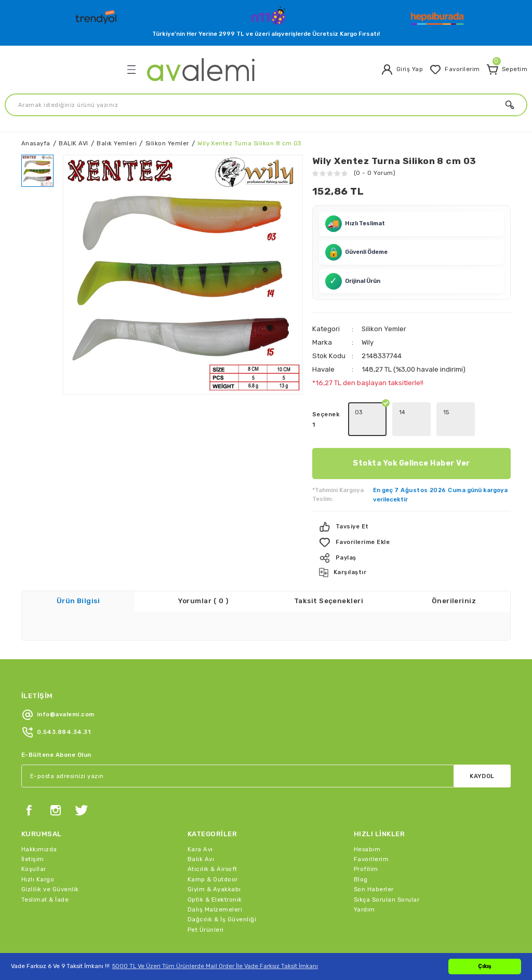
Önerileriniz (454, 574)
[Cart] (507, 70)
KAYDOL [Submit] (482, 748)
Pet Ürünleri (206, 902)
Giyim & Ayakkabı (214, 862)
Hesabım (367, 822)
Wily (368, 315)
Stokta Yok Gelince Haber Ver (411, 436)
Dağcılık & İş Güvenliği (222, 892)
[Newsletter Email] (266, 748)
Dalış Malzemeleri (215, 882)
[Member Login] (402, 70)
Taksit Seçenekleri (329, 574)
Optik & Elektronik (215, 872)
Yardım (364, 882)
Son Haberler (374, 862)
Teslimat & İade (45, 872)
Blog (361, 852)
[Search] (266, 105)
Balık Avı (201, 832)
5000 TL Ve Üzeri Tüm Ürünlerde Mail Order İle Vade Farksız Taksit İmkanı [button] (215, 966)
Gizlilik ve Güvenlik (50, 862)
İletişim (33, 832)
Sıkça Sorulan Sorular (387, 872)
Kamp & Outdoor (213, 852)
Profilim (366, 842)
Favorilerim (371, 832)
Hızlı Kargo (38, 852)
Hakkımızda (39, 822)
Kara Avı (200, 822)
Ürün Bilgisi (78, 574)
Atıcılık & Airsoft (212, 842)
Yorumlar (203, 574)
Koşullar (34, 842)
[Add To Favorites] (411, 515)
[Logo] (97, 15)
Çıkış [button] (485, 966)
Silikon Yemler (384, 301)
